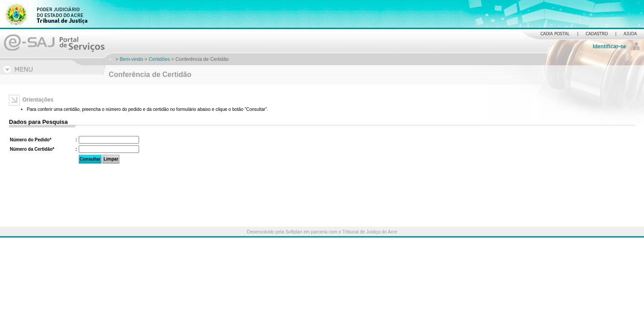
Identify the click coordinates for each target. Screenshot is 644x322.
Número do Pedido (31, 140)
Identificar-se (609, 47)
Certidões (159, 59)
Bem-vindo (131, 59)
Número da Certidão (32, 149)
